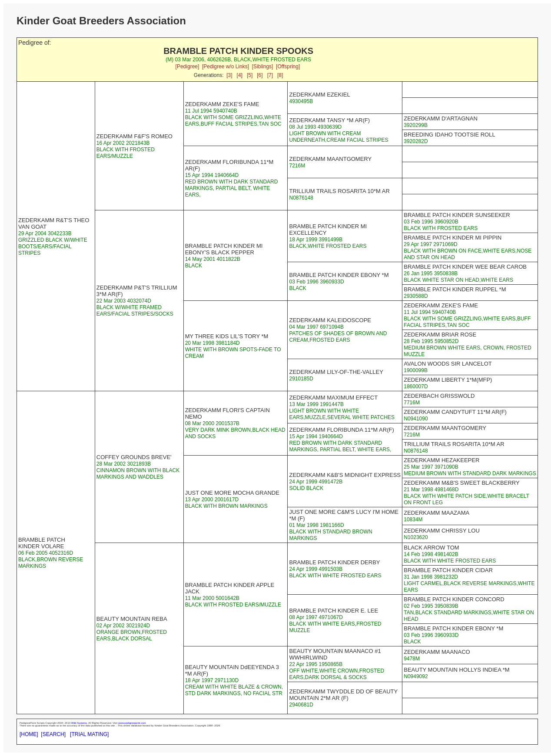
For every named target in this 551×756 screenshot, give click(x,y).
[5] (250, 75)
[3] (229, 75)
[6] (260, 75)
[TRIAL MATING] (89, 734)
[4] (240, 75)
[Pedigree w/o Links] (226, 67)
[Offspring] (288, 67)
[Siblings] (263, 67)
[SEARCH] (53, 734)
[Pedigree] (188, 67)
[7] (270, 75)
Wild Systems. (80, 723)
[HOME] (29, 734)
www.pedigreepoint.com (132, 723)
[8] (280, 75)
